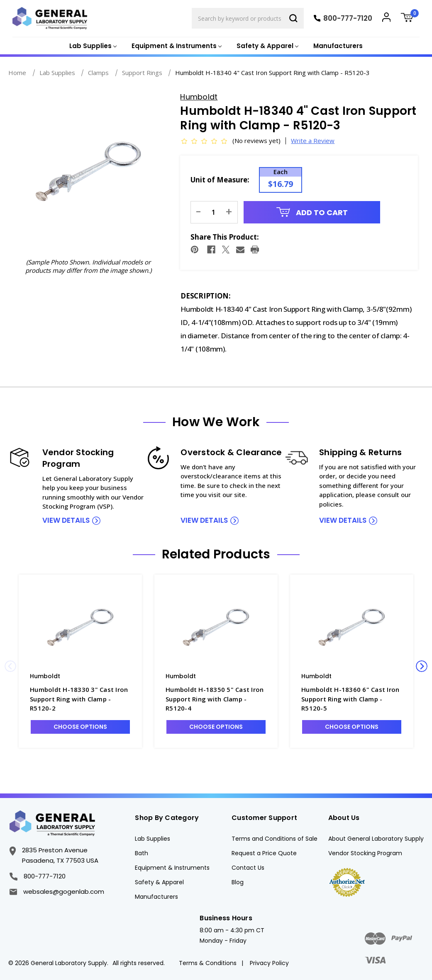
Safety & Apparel (159, 882)
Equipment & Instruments (172, 868)
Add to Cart (312, 212)
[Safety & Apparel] (267, 46)
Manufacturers (338, 46)
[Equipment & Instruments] (176, 46)
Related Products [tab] (216, 554)
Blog (238, 882)
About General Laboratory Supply (376, 839)
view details (66, 520)
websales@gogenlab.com (57, 891)
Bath (142, 853)
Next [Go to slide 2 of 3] (422, 666)
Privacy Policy (269, 963)
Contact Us (248, 868)
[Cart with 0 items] (410, 18)
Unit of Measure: (220, 180)
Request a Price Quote (264, 853)
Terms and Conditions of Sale (275, 839)
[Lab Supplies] (92, 46)
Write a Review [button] (313, 141)
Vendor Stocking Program (365, 853)
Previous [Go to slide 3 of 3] (10, 666)
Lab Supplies (153, 839)
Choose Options (80, 727)
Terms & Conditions (208, 963)
